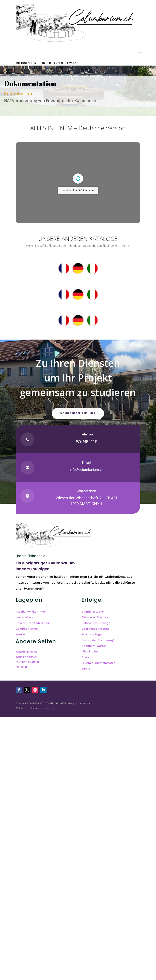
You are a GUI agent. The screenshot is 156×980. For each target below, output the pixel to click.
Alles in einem (91, 651)
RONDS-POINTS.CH (27, 657)
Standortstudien (93, 612)
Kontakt (21, 634)
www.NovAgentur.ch (47, 708)
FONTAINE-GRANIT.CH (28, 662)
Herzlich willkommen (31, 612)
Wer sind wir (25, 617)
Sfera (85, 657)
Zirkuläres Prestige (95, 617)
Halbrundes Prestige (96, 623)
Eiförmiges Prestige (95, 629)
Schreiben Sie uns (78, 413)
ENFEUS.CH (22, 667)
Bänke (86, 669)
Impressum (85, 703)
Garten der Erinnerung (98, 640)
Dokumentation (27, 629)
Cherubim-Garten (94, 646)
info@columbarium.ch (86, 470)
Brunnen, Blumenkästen (98, 663)
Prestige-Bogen (92, 634)
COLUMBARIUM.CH (26, 652)
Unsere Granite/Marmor (32, 623)
